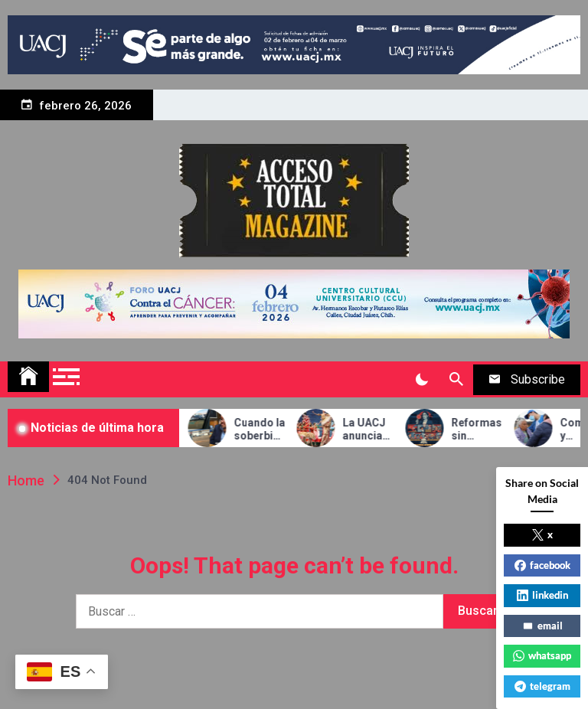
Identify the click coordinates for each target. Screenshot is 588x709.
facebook (542, 565)
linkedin (542, 595)
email (542, 626)
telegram (542, 686)
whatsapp (542, 655)
